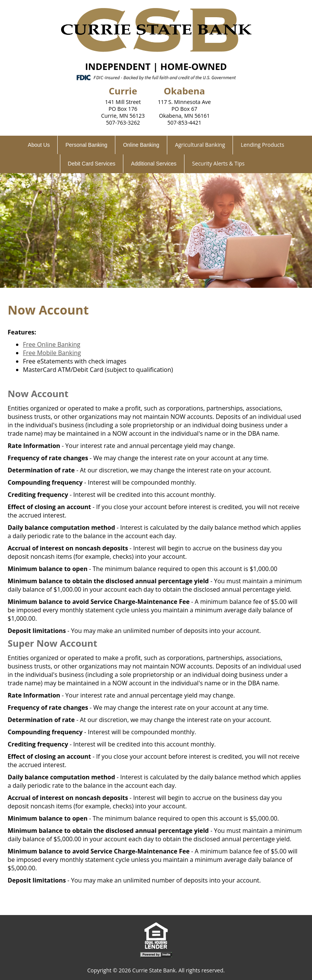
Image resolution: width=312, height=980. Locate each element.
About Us (39, 145)
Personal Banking (86, 145)
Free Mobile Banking (52, 353)
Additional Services (154, 164)
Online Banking (141, 145)
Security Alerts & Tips (218, 163)
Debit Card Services (92, 164)
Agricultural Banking (200, 145)
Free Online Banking (52, 344)
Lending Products (262, 145)
